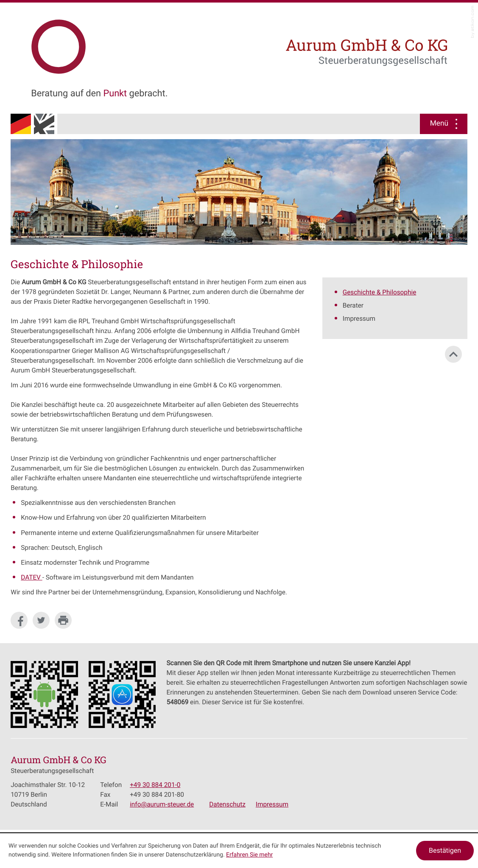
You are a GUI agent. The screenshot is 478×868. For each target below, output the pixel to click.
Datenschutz (227, 804)
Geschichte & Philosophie (380, 292)
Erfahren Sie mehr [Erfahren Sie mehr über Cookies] (249, 855)
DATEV (31, 577)
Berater (353, 305)
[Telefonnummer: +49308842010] (155, 785)
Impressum (359, 319)
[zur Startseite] (112, 43)
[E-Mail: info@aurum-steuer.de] (162, 804)
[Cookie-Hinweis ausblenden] (445, 851)
